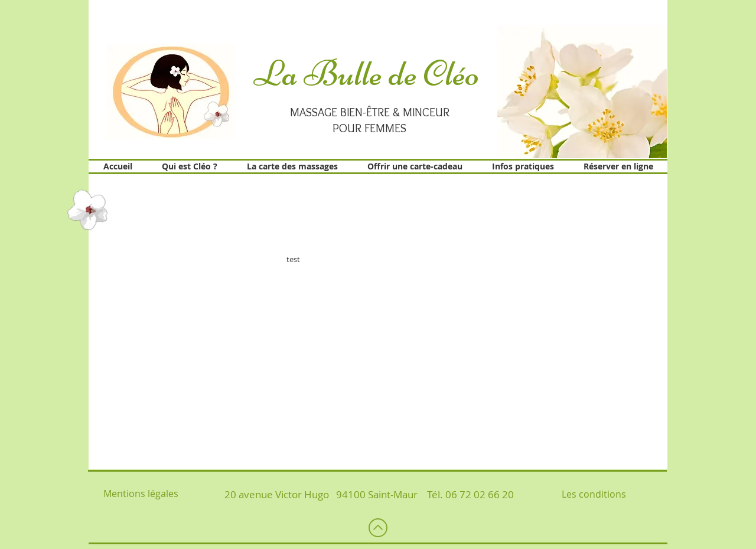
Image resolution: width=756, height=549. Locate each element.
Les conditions (594, 494)
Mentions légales (141, 494)
